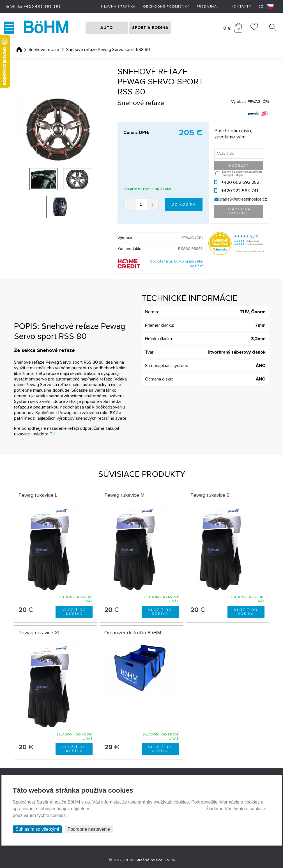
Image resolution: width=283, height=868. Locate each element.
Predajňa (207, 7)
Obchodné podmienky (166, 7)
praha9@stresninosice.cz (243, 199)
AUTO (107, 28)
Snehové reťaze (44, 50)
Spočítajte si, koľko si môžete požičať (176, 264)
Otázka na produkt (239, 211)
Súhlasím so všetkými (37, 829)
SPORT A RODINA (150, 28)
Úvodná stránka (19, 50)
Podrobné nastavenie (89, 829)
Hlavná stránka (118, 7)
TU (52, 434)
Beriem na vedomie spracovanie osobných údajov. (242, 173)
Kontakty (241, 7)
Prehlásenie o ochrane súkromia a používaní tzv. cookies (147, 809)
